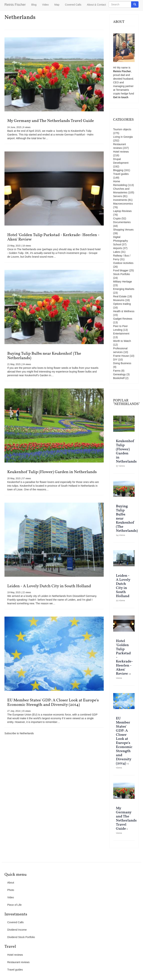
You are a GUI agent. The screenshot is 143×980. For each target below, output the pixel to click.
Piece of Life (14, 905)
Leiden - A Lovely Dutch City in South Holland (49, 586)
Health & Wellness (124, 311)
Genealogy (120, 374)
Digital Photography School (121, 241)
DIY (115, 360)
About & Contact (96, 5)
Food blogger (121, 270)
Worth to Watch (122, 341)
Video (45, 5)
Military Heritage (123, 282)
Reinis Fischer (15, 5)
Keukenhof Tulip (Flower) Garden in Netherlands (52, 472)
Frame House (121, 356)
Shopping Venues (123, 230)
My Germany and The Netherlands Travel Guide (51, 121)
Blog (34, 5)
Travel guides (121, 174)
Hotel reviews (121, 152)
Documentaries (122, 222)
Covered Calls (73, 5)
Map (57, 5)
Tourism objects (122, 129)
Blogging (118, 170)
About (11, 883)
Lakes (117, 252)
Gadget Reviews (123, 319)
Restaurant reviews (18, 962)
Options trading (122, 304)
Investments (120, 200)
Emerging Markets (124, 289)
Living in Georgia (123, 137)
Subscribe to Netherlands (19, 733)
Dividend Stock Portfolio (21, 937)
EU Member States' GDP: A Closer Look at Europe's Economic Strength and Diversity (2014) (53, 703)
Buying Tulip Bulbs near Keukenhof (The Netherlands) (44, 356)
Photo (11, 890)
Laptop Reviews (123, 211)
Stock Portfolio (122, 274)
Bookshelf (119, 378)
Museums (119, 300)
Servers (118, 196)
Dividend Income (17, 930)
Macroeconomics (123, 204)
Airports (118, 248)
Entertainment (121, 334)
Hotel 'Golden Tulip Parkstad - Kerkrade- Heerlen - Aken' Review (53, 237)
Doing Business (122, 363)
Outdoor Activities (123, 263)
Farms (117, 371)
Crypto (117, 218)
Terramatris (123, 90)
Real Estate (120, 296)
